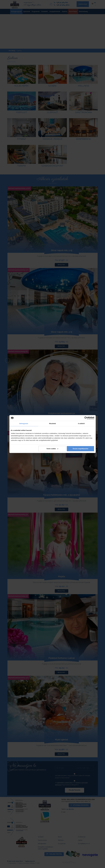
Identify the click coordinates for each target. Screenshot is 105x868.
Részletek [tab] (52, 424)
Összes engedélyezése (80, 449)
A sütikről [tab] (81, 424)
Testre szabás (52, 449)
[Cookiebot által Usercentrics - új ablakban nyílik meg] (86, 418)
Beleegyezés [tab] (24, 424)
